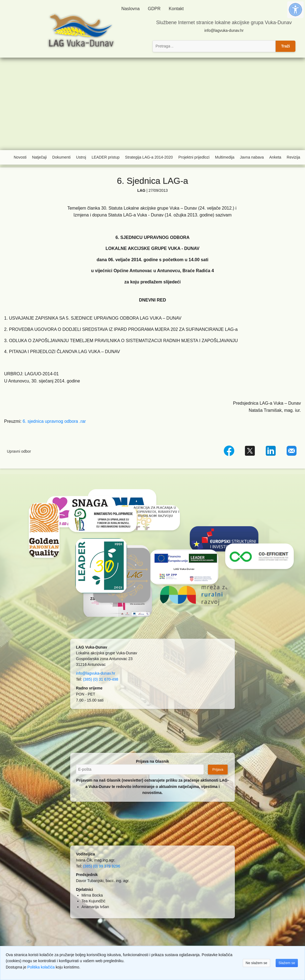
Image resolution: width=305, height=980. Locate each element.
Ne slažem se (257, 963)
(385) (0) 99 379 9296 (102, 866)
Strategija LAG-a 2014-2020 (149, 157)
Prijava (218, 769)
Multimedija (225, 157)
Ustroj (81, 157)
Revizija (293, 157)
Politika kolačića (41, 967)
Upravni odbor (19, 451)
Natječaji (39, 157)
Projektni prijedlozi (194, 157)
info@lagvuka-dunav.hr (224, 30)
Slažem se (287, 963)
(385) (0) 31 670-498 (101, 679)
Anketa (275, 157)
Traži (286, 46)
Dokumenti (61, 157)
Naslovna (130, 9)
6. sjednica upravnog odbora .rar (54, 421)
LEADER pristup (106, 157)
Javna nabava (252, 157)
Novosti (20, 157)
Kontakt (176, 9)
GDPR (154, 9)
